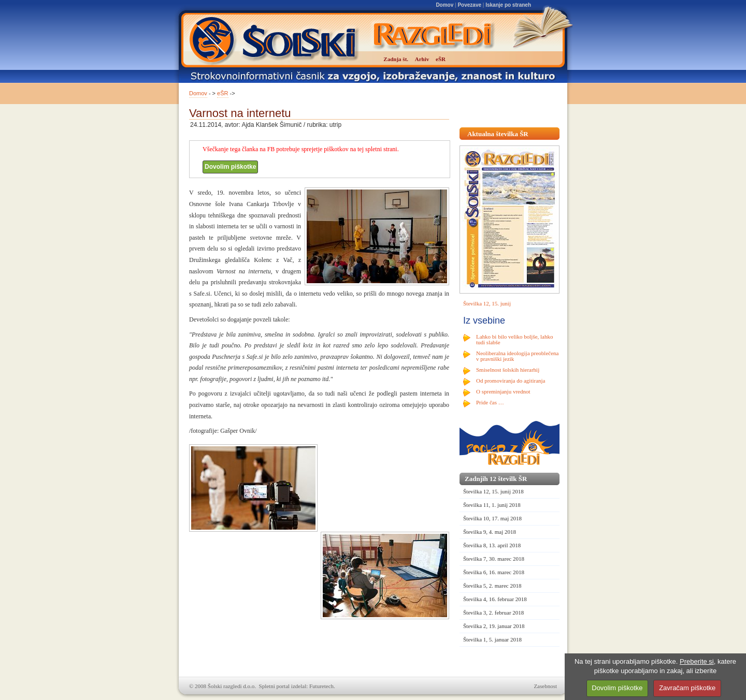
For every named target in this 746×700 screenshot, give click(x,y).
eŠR (223, 93)
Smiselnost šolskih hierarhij (508, 370)
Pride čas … (490, 402)
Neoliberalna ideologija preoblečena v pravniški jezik (517, 356)
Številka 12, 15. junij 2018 (493, 491)
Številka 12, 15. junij (487, 303)
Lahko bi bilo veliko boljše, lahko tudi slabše (514, 339)
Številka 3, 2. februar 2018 (493, 612)
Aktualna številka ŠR (498, 134)
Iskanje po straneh (508, 5)
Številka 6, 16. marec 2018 (494, 572)
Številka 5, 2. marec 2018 (492, 586)
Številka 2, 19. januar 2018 (494, 626)
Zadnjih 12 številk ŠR (496, 479)
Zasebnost (545, 686)
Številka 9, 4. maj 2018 (490, 532)
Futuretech (321, 686)
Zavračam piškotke (687, 688)
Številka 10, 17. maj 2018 (492, 518)
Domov (444, 5)
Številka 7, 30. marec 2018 (494, 559)
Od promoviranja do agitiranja (511, 381)
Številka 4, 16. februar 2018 (495, 599)
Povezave (469, 5)
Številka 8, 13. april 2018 (492, 545)
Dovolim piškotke (230, 167)
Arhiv (422, 59)
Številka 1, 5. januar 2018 (492, 639)
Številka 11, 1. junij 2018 (492, 505)
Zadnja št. (396, 59)
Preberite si (697, 661)
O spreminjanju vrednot (503, 391)
